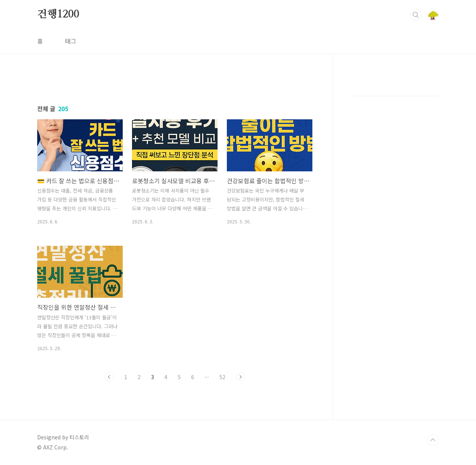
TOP (433, 440)
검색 (416, 15)
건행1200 (58, 14)
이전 (109, 377)
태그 (71, 41)
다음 (240, 377)
